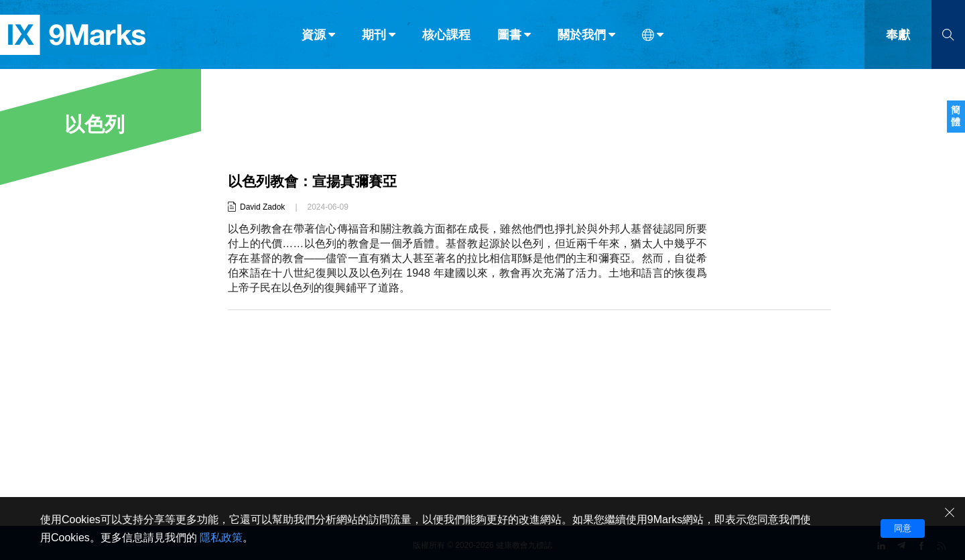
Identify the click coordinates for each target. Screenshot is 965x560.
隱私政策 (221, 538)
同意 (903, 528)
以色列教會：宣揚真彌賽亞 (316, 181)
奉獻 (898, 39)
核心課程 (446, 39)
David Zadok (262, 207)
